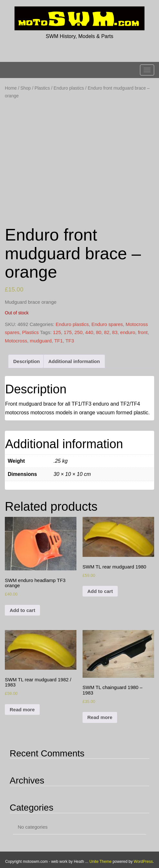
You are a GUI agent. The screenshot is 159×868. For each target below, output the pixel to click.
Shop (25, 88)
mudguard (41, 341)
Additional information (74, 361)
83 (115, 332)
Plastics (42, 88)
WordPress (143, 862)
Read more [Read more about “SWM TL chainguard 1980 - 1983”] (100, 717)
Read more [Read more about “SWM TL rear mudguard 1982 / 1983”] (22, 710)
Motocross (16, 341)
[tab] (27, 361)
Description (27, 361)
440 (89, 332)
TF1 (59, 341)
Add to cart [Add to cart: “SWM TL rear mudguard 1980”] (100, 591)
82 (107, 332)
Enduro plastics (69, 88)
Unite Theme (100, 862)
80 (99, 332)
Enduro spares (107, 324)
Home (11, 88)
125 (57, 332)
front (143, 332)
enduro (128, 332)
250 (79, 332)
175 (68, 332)
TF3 (70, 341)
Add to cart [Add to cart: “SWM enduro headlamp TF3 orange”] (22, 610)
